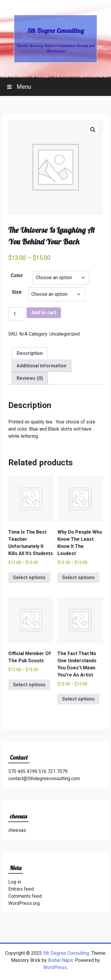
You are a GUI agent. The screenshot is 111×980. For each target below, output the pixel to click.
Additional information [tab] (41, 366)
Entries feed (21, 889)
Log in (15, 882)
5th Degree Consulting (56, 31)
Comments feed (25, 896)
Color (17, 275)
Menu (23, 87)
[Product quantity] (17, 314)
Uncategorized (65, 334)
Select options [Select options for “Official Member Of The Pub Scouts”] (29, 685)
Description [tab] (30, 353)
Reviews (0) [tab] (30, 378)
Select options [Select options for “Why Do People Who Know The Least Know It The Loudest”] (78, 577)
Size (17, 292)
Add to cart (44, 313)
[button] (93, 130)
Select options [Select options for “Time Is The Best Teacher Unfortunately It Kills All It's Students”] (29, 577)
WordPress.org (24, 903)
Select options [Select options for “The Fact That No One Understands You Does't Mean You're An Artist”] (78, 699)
